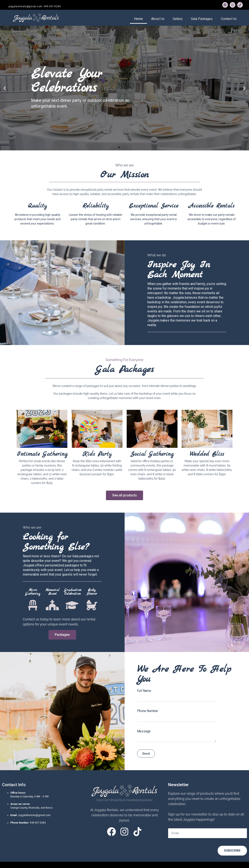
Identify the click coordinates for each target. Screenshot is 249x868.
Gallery (178, 19)
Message (144, 731)
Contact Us (229, 19)
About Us (158, 19)
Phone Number (148, 711)
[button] (119, 147)
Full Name (144, 691)
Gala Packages (202, 19)
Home (138, 19)
